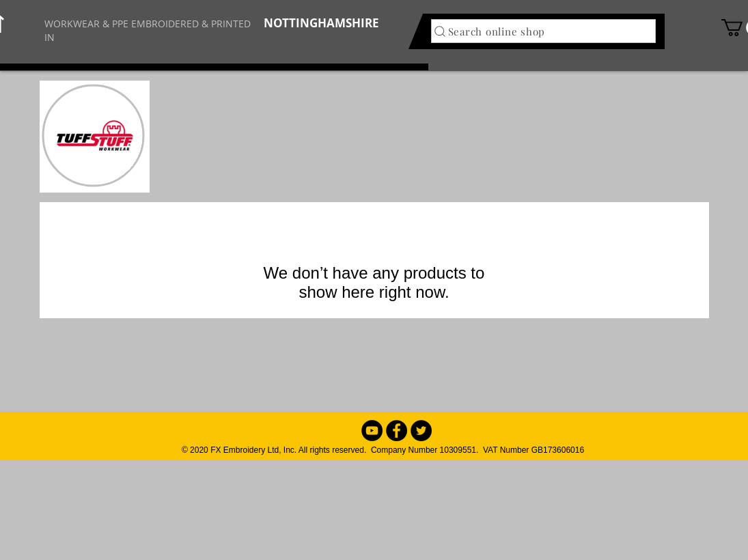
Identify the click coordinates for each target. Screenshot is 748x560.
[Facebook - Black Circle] (397, 431)
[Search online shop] (543, 31)
